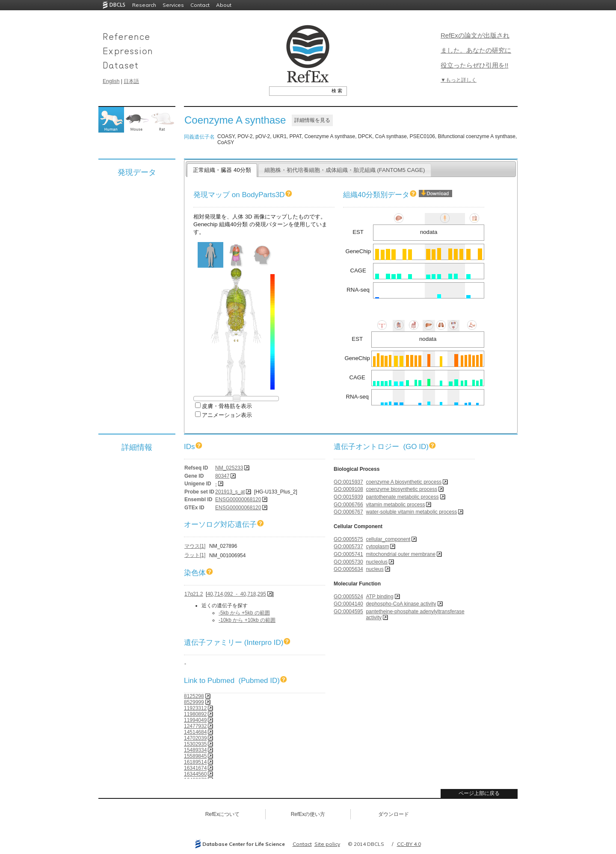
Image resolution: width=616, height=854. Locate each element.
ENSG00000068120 (238, 499)
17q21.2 (194, 594)
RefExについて (223, 814)
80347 (222, 476)
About (224, 5)
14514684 (195, 732)
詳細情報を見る (312, 120)
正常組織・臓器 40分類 (222, 170)
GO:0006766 (348, 505)
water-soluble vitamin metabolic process (411, 512)
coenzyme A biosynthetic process (404, 482)
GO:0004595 (348, 612)
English (111, 81)
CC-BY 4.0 (409, 844)
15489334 (195, 750)
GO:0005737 (348, 547)
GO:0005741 (348, 554)
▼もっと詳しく (459, 80)
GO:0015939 (348, 497)
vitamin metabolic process (395, 505)
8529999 (194, 702)
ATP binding (379, 597)
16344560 (195, 774)
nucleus (375, 569)
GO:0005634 (348, 569)
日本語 (131, 81)
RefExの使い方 (308, 814)
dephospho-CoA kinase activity (401, 604)
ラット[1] (195, 555)
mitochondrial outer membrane (401, 554)
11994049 (195, 720)
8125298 (194, 696)
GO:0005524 (348, 597)
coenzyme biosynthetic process (401, 489)
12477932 (195, 726)
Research (144, 5)
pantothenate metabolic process (402, 497)
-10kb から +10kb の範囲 (247, 620)
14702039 (195, 738)
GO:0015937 (348, 482)
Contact (200, 5)
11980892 (195, 714)
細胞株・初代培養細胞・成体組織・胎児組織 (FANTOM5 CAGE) (345, 170)
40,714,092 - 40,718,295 (236, 594)
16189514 (195, 762)
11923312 (195, 708)
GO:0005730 (348, 562)
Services (173, 5)
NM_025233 (229, 468)
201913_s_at (230, 492)
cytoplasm (377, 547)
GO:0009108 (348, 489)
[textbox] (298, 91)
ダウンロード (394, 814)
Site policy (327, 844)
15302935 (195, 744)
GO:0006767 (348, 512)
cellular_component (388, 539)
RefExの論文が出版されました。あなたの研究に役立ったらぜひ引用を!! (476, 50)
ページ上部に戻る (479, 793)
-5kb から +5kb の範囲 (244, 613)
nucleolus (377, 562)
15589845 (195, 756)
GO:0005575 (348, 539)
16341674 (195, 768)
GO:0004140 (348, 604)
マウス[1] (195, 546)
